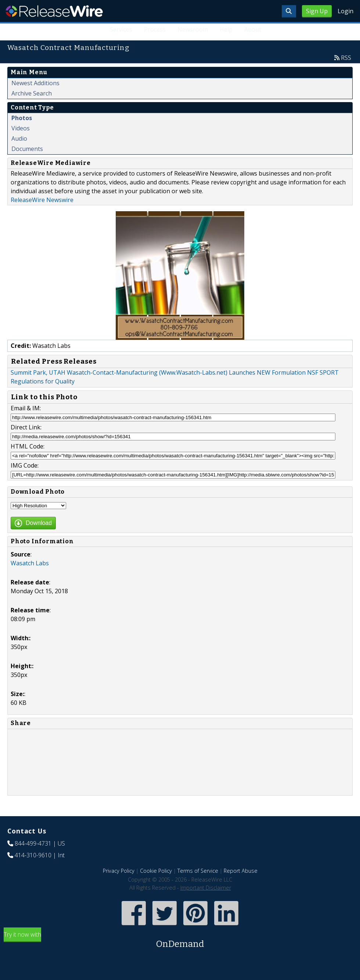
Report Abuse (241, 871)
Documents (27, 149)
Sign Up (317, 11)
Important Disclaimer (206, 888)
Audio (19, 138)
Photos (22, 118)
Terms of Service (198, 871)
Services (121, 29)
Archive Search (32, 93)
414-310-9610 (33, 855)
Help (226, 29)
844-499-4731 (33, 843)
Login (345, 11)
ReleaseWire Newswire (42, 200)
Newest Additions (35, 83)
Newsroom (193, 29)
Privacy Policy (119, 871)
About (253, 29)
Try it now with (180, 941)
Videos (21, 128)
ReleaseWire (54, 11)
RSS (346, 58)
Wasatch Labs (30, 563)
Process (155, 29)
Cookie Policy (156, 871)
